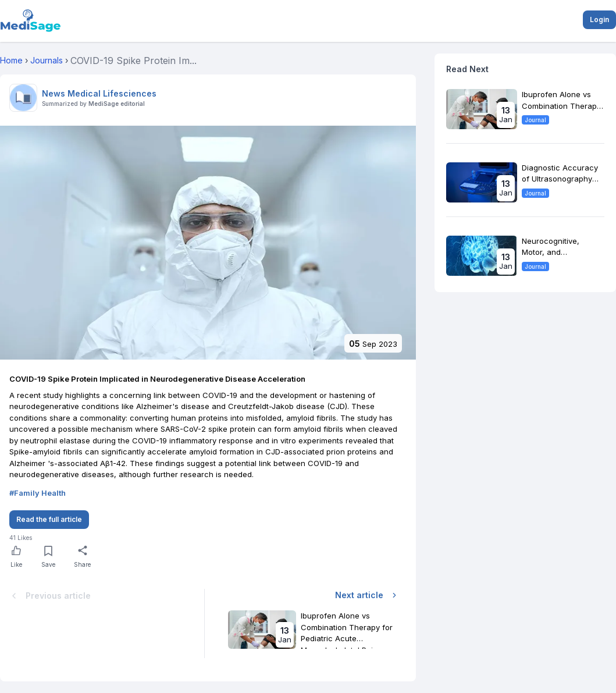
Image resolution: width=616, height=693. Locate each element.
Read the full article (49, 519)
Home (11, 60)
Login (599, 19)
